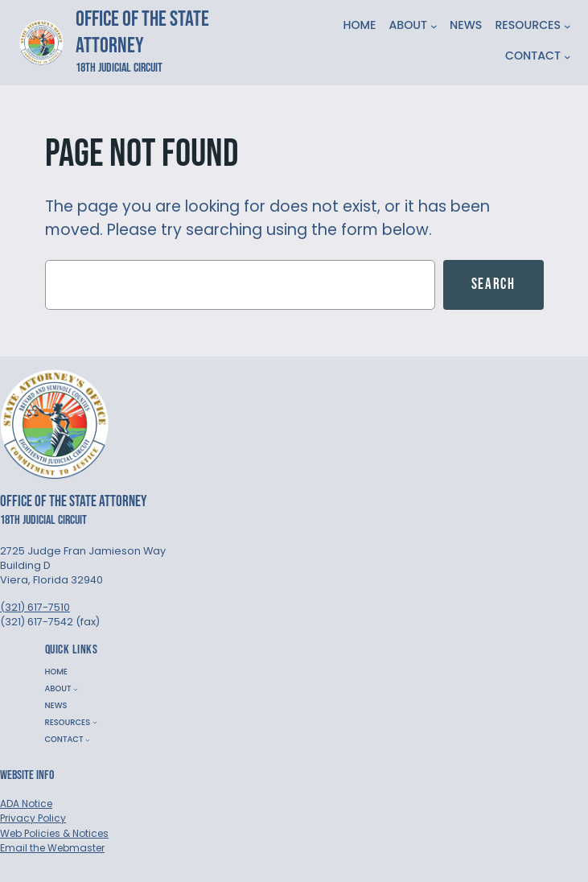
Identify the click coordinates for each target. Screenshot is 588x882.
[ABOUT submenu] (434, 26)
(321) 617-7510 (35, 607)
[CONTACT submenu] (567, 57)
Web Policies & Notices (54, 833)
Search (493, 284)
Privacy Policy (33, 818)
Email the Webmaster (52, 848)
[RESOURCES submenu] (567, 26)
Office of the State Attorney (142, 32)
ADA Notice (26, 804)
